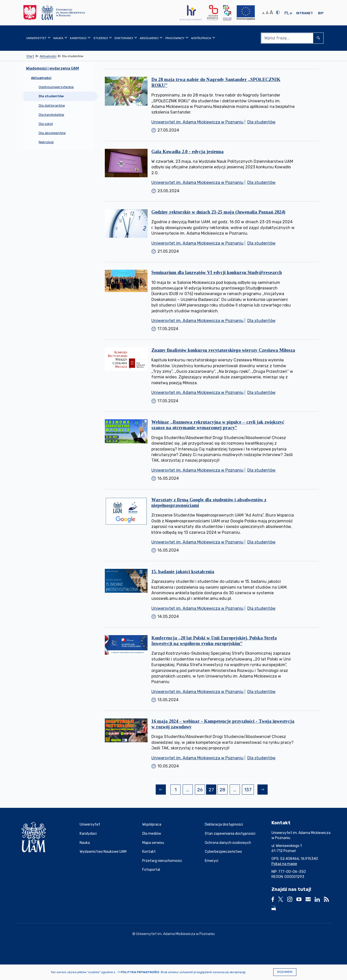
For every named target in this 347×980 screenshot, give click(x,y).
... (188, 790)
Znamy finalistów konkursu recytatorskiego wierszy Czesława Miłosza (223, 350)
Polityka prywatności (140, 972)
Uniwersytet (90, 824)
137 (249, 791)
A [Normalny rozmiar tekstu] (263, 13)
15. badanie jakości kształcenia (183, 572)
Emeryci (212, 861)
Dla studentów (261, 122)
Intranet (305, 13)
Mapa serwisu (153, 843)
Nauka (85, 843)
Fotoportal (151, 870)
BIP (321, 13)
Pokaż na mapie (284, 864)
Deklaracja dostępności (224, 824)
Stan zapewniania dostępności (230, 834)
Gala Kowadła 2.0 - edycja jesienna (187, 152)
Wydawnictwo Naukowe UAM (103, 852)
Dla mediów (152, 834)
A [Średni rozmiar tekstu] (267, 13)
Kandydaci (88, 834)
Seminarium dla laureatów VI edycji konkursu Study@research (217, 272)
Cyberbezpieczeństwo (223, 852)
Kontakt (149, 852)
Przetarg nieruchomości (162, 861)
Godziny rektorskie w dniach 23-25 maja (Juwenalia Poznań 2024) (218, 212)
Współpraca (152, 824)
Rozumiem (285, 972)
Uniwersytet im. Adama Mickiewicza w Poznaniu (197, 122)
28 (223, 791)
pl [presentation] (287, 13)
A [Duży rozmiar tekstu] (271, 12)
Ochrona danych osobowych (228, 843)
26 (201, 791)
